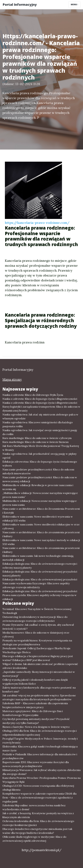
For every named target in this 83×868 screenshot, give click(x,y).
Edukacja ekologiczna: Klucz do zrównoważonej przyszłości (40, 579)
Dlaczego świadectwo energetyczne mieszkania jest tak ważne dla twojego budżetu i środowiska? (37, 831)
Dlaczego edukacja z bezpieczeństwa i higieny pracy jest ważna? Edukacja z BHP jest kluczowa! (38, 658)
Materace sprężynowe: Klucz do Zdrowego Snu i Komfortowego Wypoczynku (33, 713)
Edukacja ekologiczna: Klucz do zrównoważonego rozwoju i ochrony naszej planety (40, 566)
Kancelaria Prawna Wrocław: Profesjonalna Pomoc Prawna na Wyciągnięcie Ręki (41, 780)
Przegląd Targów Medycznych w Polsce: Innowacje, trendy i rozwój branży (40, 741)
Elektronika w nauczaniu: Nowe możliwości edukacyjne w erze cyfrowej (41, 526)
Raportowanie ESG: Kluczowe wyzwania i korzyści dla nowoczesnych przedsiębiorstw (36, 764)
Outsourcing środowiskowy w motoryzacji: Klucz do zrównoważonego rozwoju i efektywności (35, 619)
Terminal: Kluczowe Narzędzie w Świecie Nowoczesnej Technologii (37, 611)
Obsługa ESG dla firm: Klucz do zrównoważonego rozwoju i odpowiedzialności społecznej (40, 733)
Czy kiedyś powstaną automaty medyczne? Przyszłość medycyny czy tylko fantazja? (36, 721)
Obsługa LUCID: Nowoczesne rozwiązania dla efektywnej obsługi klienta (38, 788)
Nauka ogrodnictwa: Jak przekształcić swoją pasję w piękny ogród (39, 456)
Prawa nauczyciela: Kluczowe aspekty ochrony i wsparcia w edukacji (39, 597)
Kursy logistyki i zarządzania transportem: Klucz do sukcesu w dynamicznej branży (41, 409)
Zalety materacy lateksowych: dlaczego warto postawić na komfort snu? (39, 689)
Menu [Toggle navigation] (74, 4)
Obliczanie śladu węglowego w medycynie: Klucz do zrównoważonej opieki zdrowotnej (34, 839)
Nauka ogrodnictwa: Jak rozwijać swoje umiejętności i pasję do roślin (40, 432)
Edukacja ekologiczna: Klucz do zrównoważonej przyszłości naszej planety (40, 573)
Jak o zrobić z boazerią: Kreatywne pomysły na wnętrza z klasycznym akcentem (38, 815)
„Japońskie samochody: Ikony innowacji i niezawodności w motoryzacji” (39, 674)
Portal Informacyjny (20, 4)
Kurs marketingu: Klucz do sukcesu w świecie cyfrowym (37, 438)
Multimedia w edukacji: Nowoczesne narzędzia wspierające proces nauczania (40, 503)
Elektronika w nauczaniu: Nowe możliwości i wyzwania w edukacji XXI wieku (38, 519)
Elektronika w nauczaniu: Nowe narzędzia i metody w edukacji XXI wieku (41, 542)
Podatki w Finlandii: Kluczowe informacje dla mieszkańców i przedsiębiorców (40, 756)
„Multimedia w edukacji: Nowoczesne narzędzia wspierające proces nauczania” (40, 495)
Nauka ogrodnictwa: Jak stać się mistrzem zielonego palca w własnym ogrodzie (40, 416)
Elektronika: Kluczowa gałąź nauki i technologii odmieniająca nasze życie (40, 748)
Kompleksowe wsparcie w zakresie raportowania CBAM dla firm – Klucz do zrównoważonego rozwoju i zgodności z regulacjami (39, 797)
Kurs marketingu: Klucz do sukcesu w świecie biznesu (35, 442)
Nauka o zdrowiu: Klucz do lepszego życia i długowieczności (40, 399)
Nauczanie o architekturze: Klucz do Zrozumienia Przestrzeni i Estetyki (41, 511)
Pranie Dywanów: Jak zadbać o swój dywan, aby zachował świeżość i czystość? (38, 627)
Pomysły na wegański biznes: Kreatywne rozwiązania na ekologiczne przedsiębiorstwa (37, 642)
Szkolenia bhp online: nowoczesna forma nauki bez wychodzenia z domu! (34, 807)
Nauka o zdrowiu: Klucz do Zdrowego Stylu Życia (33, 395)
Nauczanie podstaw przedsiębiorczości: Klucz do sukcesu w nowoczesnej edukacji (40, 479)
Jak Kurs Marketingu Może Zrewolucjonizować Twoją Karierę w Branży (41, 448)
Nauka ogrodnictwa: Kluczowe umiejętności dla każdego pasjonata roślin (38, 424)
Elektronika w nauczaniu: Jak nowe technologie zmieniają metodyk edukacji (38, 558)
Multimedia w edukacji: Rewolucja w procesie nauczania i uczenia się (38, 487)
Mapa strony (12, 379)
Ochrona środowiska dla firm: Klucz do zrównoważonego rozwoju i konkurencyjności (38, 823)
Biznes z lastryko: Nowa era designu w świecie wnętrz (36, 727)
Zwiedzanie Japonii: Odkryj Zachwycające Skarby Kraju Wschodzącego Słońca (36, 650)
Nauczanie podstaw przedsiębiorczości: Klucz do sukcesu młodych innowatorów (38, 471)
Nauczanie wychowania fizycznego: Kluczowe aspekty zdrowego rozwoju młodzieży (36, 585)
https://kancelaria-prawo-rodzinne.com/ (37, 223)
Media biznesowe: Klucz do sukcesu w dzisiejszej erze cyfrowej (36, 635)
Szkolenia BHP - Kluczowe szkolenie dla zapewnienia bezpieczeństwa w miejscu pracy (35, 705)
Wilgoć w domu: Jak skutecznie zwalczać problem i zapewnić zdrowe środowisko (40, 666)
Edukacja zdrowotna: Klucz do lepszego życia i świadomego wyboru (40, 464)
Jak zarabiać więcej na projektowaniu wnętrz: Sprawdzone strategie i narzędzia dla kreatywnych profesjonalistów (39, 697)
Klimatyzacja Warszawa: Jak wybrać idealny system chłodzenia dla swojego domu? (41, 772)
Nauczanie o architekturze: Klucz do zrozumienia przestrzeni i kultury (41, 534)
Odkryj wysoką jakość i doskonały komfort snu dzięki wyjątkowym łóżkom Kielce (35, 682)
